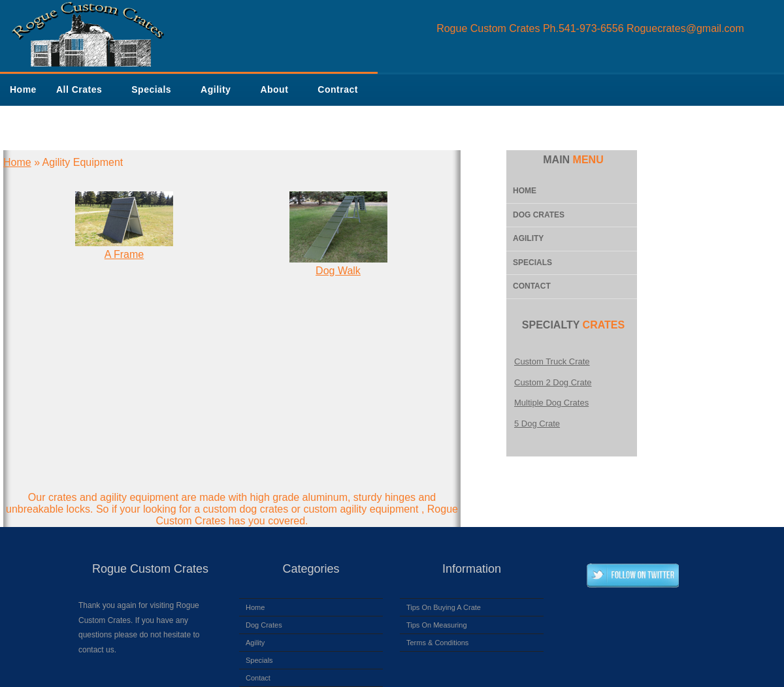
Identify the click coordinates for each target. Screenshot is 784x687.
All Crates (79, 89)
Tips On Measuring (437, 625)
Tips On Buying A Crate (444, 607)
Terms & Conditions (437, 643)
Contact (532, 286)
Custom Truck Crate (552, 361)
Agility (216, 89)
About (274, 89)
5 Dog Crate (537, 423)
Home (23, 89)
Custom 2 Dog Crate (553, 382)
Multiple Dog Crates (551, 403)
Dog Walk (338, 271)
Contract (338, 89)
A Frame (124, 254)
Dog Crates (539, 215)
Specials (151, 89)
